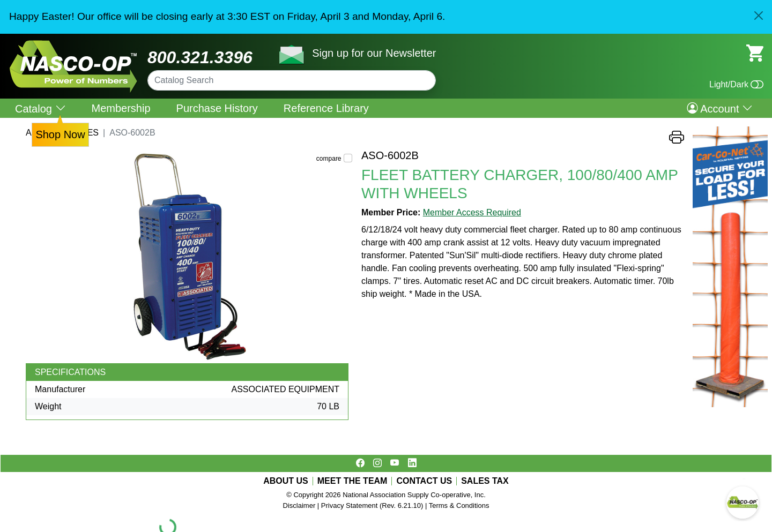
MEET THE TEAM (352, 481)
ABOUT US (286, 481)
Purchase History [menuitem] (217, 108)
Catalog (40, 108)
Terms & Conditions (459, 505)
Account (720, 108)
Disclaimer (299, 505)
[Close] (759, 16)
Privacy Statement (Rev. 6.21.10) (372, 505)
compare (329, 159)
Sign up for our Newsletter (374, 53)
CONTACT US (424, 481)
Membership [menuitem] (121, 108)
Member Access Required (472, 212)
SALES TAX (485, 481)
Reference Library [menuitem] (326, 108)
